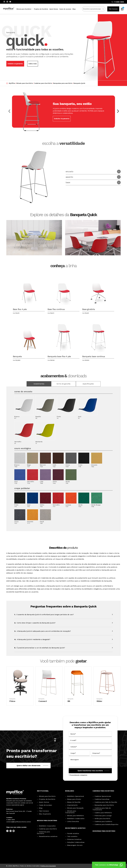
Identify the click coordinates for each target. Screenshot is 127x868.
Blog (74, 9)
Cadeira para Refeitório (103, 813)
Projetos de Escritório (41, 9)
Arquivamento (72, 805)
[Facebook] (4, 2)
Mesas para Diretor (74, 799)
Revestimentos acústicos (48, 836)
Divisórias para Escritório (43, 833)
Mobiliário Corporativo (47, 826)
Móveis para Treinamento (71, 812)
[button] (118, 111)
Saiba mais (33, 64)
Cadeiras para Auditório (103, 821)
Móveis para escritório (47, 821)
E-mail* (73, 740)
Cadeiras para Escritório (48, 829)
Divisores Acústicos (74, 839)
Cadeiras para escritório (103, 791)
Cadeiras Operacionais (103, 796)
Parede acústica (73, 833)
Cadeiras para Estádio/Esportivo (107, 824)
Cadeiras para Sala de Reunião (106, 802)
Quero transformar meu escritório (90, 771)
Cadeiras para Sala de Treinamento (102, 809)
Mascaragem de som (75, 845)
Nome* (73, 734)
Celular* (74, 747)
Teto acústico (72, 836)
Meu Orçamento (45, 814)
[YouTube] (10, 2)
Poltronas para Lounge (103, 816)
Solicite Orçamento (62, 119)
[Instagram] (7, 2)
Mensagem (75, 760)
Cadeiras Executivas (102, 799)
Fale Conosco (113, 9)
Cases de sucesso (65, 9)
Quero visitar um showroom (29, 766)
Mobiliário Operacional (76, 796)
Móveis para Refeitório (76, 816)
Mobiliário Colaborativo (76, 819)
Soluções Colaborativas (76, 842)
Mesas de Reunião (74, 802)
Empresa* (96, 753)
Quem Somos (54, 9)
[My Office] (15, 792)
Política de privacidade (48, 866)
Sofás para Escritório (102, 819)
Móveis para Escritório (24, 9)
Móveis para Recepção (75, 808)
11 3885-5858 (119, 2)
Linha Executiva (73, 821)
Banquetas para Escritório (104, 805)
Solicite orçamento (15, 64)
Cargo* (73, 753)
